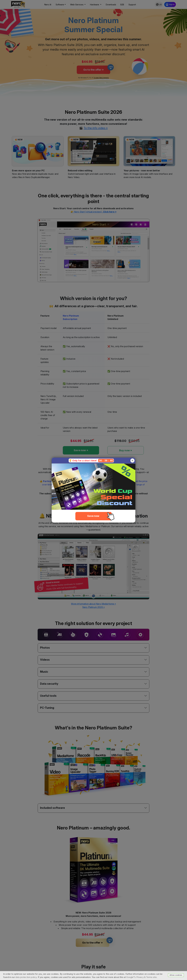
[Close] (132, 461)
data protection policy (26, 977)
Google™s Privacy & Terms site (141, 977)
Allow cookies (176, 975)
